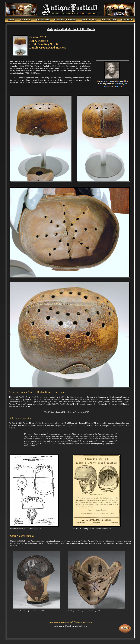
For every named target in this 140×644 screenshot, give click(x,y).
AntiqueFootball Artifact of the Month (71, 29)
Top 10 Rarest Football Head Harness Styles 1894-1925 (67, 412)
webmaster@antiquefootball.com (71, 626)
